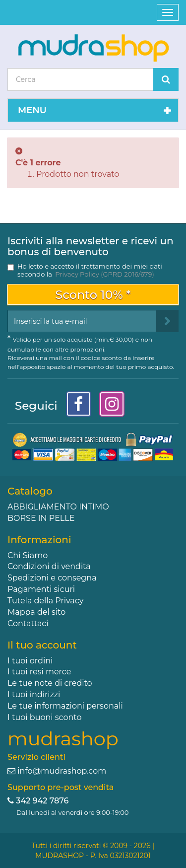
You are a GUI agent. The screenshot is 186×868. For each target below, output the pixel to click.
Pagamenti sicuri (41, 589)
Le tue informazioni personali (65, 706)
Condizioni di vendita (49, 566)
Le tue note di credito (50, 683)
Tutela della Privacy (45, 601)
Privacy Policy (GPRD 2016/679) (104, 274)
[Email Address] (82, 321)
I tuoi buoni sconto (45, 717)
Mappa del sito (36, 612)
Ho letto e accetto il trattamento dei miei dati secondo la (90, 270)
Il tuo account (42, 645)
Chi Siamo (28, 555)
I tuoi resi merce (39, 672)
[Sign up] (167, 321)
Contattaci (28, 623)
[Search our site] (81, 79)
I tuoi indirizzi (34, 694)
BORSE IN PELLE (41, 518)
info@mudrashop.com (62, 771)
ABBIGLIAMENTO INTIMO (58, 507)
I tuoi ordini (30, 661)
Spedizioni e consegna (52, 578)
